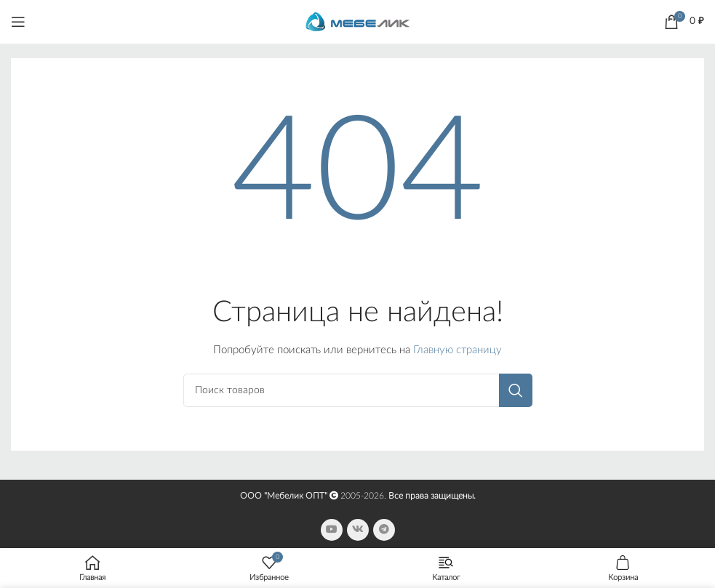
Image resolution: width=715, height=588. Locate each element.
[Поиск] (358, 390)
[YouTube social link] (332, 530)
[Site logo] (358, 21)
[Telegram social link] (384, 530)
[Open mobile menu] (18, 22)
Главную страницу (458, 350)
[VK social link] (358, 530)
